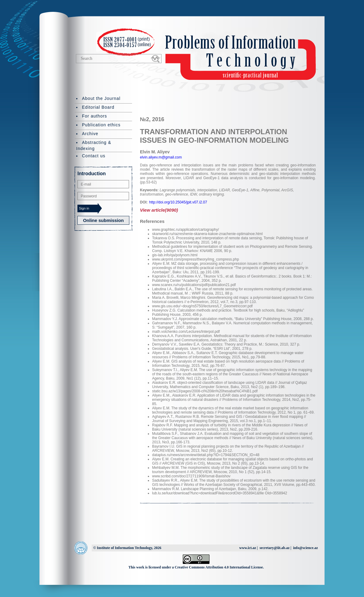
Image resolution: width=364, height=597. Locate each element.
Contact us (94, 156)
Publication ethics (101, 125)
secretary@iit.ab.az (275, 548)
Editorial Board (98, 107)
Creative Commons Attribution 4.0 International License (219, 567)
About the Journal (101, 98)
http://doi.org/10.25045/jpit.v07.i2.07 (178, 202)
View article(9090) (159, 210)
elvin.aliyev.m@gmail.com (161, 157)
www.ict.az (248, 548)
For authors (95, 116)
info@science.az (306, 548)
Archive (90, 134)
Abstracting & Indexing (94, 145)
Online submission (103, 220)
